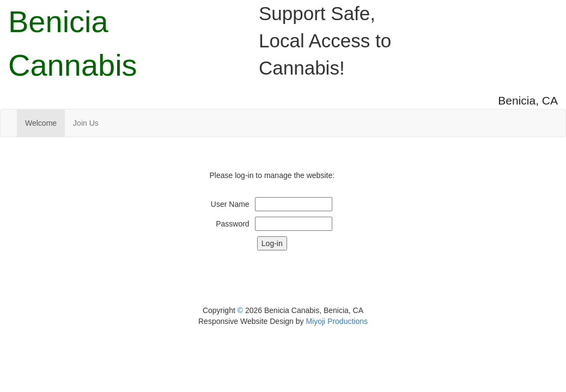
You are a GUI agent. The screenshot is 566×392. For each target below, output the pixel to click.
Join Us (86, 123)
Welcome (41, 123)
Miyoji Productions (337, 321)
